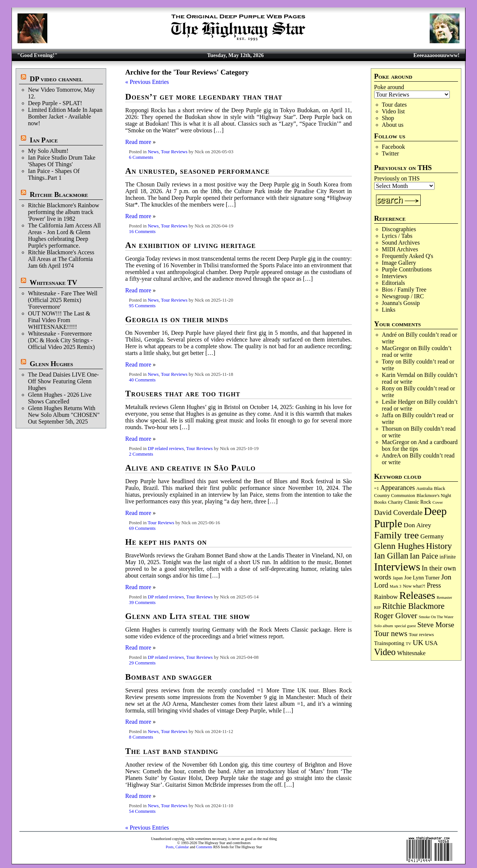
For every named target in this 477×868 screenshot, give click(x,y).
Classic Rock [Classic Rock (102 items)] (418, 502)
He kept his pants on (166, 542)
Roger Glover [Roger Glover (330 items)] (396, 616)
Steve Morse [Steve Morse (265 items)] (436, 625)
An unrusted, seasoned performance (198, 171)
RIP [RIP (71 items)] (378, 607)
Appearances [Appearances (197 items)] (398, 488)
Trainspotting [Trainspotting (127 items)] (389, 643)
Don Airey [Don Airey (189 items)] (417, 525)
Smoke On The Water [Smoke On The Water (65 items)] (436, 617)
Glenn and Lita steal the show (188, 616)
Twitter (391, 153)
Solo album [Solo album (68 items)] (384, 626)
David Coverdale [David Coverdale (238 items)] (398, 512)
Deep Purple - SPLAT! (55, 103)
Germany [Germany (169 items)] (432, 536)
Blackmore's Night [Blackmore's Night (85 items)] (434, 496)
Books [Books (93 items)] (380, 502)
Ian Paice (44, 140)
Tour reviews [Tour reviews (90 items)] (421, 635)
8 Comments (141, 737)
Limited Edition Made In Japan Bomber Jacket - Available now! (65, 117)
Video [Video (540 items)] (385, 652)
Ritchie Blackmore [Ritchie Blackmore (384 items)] (413, 606)
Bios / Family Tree (404, 290)
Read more (138, 142)
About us (393, 125)
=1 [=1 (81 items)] (377, 488)
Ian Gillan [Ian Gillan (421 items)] (391, 556)
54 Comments (142, 811)
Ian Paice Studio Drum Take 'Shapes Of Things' (62, 161)
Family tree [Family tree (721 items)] (397, 535)
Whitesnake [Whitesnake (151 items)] (411, 653)
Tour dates (394, 105)
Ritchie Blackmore (59, 194)
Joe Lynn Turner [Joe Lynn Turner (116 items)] (422, 578)
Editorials (394, 283)
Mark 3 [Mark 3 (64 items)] (396, 586)
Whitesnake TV (53, 282)
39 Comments (142, 603)
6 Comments (141, 157)
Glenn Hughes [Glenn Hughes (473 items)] (399, 546)
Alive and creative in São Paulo (190, 468)
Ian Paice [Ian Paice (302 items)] (424, 556)
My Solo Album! (48, 151)
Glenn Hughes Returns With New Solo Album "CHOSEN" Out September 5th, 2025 (64, 415)
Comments (204, 847)
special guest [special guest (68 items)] (405, 626)
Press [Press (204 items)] (434, 585)
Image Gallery (399, 263)
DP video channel (56, 79)
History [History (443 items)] (439, 546)
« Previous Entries (147, 82)
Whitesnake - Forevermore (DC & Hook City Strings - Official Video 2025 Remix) (61, 340)
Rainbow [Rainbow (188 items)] (386, 597)
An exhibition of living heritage (191, 245)
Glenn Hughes (51, 364)
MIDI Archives (400, 249)
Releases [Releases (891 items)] (417, 595)
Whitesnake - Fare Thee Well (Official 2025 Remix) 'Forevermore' (63, 300)
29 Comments (142, 663)
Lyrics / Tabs (397, 236)
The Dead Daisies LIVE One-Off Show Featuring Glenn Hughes (63, 381)
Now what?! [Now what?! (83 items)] (414, 586)
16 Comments (142, 232)
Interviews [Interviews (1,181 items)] (397, 567)
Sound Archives (401, 243)
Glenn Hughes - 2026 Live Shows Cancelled (60, 398)
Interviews (395, 276)
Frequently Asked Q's (408, 256)
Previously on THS (397, 178)
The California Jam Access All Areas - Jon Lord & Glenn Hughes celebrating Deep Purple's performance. (64, 235)
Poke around (389, 87)
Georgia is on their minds (177, 319)
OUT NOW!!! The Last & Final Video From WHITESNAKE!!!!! (59, 320)
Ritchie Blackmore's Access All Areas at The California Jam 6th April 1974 (61, 259)
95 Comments (142, 306)
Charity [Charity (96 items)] (395, 502)
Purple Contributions (407, 269)
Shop (388, 118)
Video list (394, 111)
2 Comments (141, 454)
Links (389, 310)
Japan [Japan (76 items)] (398, 578)
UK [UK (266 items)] (418, 642)
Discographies (399, 229)
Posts (170, 847)
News (153, 152)
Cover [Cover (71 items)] (438, 502)
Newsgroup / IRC (403, 296)
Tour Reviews (174, 152)
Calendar (182, 847)
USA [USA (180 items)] (431, 643)
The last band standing (172, 751)
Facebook (394, 147)
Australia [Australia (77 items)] (424, 488)
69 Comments (142, 528)
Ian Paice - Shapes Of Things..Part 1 (54, 174)
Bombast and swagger (169, 677)
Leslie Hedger (399, 402)
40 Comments (142, 380)
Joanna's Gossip (401, 303)
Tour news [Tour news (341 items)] (391, 633)
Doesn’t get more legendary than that (204, 97)
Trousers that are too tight (183, 394)
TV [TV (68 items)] (409, 644)
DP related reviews (166, 449)
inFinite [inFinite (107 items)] (448, 557)
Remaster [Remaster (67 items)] (444, 597)
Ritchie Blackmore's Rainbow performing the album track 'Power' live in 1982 (64, 212)
